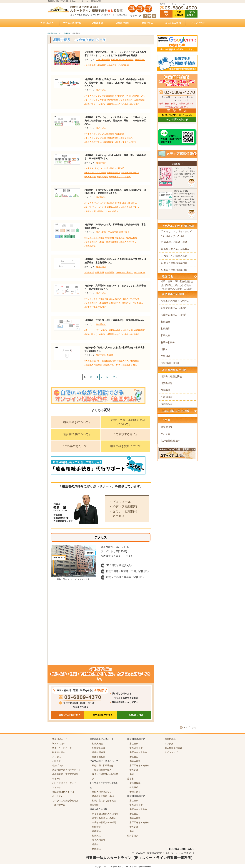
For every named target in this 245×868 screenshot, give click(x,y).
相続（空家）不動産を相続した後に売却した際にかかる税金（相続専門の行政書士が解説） (177, 285)
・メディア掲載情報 (123, 507)
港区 (132, 774)
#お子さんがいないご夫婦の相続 (99, 96)
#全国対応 (120, 96)
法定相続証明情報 (170, 363)
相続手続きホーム (54, 33)
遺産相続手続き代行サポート (66, 770)
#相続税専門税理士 (93, 365)
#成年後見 (99, 273)
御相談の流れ (59, 752)
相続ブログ (58, 765)
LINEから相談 (136, 715)
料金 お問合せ (179, 14)
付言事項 (165, 390)
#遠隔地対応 (140, 100)
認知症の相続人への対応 (174, 308)
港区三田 (134, 744)
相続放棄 (165, 322)
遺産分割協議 (99, 752)
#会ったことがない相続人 (117, 299)
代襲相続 (165, 356)
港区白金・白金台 (138, 752)
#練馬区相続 (90, 177)
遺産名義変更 (99, 757)
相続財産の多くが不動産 (104, 801)
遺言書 (130, 779)
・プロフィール (120, 502)
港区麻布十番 (136, 748)
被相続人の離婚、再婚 (103, 796)
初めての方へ (47, 23)
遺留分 (164, 349)
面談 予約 (166, 14)
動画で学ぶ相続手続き (70, 715)
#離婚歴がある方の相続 (118, 104)
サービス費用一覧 (72, 23)
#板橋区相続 (113, 138)
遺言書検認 (167, 383)
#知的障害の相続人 (124, 273)
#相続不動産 (90, 65)
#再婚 (128, 96)
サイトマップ (171, 752)
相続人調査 (97, 744)
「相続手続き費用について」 (125, 446)
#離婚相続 (134, 104)
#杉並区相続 (113, 100)
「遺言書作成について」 (76, 434)
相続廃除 (165, 328)
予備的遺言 (167, 397)
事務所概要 (167, 427)
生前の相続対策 (103, 60)
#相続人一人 (123, 361)
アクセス (57, 757)
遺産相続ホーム (60, 739)
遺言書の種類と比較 (171, 376)
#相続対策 (101, 65)
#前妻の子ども (139, 96)
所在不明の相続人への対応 (175, 301)
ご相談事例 (97, 23)
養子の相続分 (168, 342)
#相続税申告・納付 (112, 365)
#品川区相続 (131, 238)
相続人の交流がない (102, 792)
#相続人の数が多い (93, 142)
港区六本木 (135, 761)
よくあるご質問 (173, 23)
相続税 (110, 355)
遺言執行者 (167, 404)
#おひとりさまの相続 (94, 238)
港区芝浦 (134, 770)
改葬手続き (133, 836)
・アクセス (117, 516)
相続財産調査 (99, 748)
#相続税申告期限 (129, 365)
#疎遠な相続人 (126, 100)
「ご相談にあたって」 (76, 446)
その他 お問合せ (191, 14)
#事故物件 (110, 238)
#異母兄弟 (134, 299)
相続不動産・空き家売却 (122, 60)
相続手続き (140, 60)
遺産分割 (94, 805)
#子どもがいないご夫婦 (95, 100)
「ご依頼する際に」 (125, 434)
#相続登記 (112, 65)
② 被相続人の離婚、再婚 (174, 242)
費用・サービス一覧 (62, 748)
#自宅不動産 (123, 65)
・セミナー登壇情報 (123, 511)
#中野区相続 (121, 203)
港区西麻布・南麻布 (139, 765)
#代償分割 (89, 273)
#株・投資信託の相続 (107, 361)
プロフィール (198, 23)
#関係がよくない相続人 (95, 104)
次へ (115, 377)
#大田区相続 (90, 361)
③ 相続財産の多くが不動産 (175, 249)
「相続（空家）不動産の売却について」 (127, 422)
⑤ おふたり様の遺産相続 (174, 263)
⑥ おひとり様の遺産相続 (174, 270)
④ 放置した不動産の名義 (174, 256)
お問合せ (57, 761)
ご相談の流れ (122, 23)
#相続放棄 (104, 303)
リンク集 (165, 434)
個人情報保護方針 (170, 441)
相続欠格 (165, 335)
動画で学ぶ (148, 23)
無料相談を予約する (103, 715)
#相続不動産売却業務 (109, 242)
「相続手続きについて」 (76, 422)
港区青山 (134, 757)
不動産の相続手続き (102, 770)
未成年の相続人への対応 (174, 315)
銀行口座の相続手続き (103, 765)
